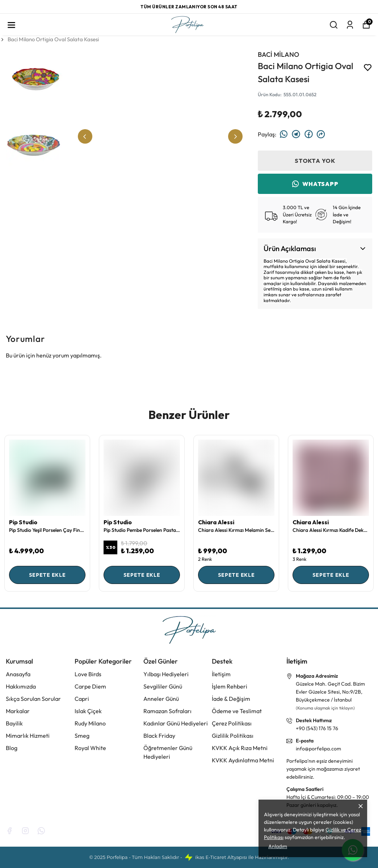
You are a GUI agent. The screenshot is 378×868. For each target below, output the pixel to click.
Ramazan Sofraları (167, 711)
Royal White (90, 748)
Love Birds (88, 674)
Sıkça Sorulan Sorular (33, 699)
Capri (82, 699)
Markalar (18, 711)
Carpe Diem (90, 686)
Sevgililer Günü (163, 686)
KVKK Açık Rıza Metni (240, 748)
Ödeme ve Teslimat (237, 711)
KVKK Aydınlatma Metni (243, 760)
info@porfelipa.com (318, 749)
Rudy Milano (90, 723)
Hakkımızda (21, 686)
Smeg (82, 736)
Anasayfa (18, 674)
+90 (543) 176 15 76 (317, 728)
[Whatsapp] (41, 831)
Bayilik (14, 723)
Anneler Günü (161, 699)
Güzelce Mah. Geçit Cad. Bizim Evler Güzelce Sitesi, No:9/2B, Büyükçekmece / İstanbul (330, 692)
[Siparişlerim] (350, 25)
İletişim (221, 674)
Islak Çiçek (88, 711)
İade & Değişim (231, 699)
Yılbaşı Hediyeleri (166, 674)
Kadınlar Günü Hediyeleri (176, 723)
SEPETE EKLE (47, 575)
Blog (12, 748)
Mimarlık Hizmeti (28, 736)
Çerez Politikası (232, 723)
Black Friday (159, 736)
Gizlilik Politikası (233, 736)
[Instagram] (25, 831)
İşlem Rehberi (230, 686)
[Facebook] (9, 831)
